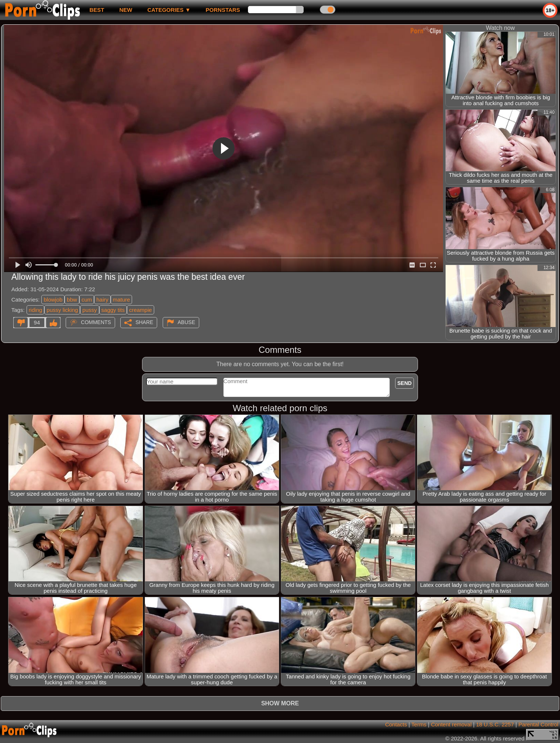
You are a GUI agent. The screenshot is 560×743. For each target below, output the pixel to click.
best (97, 10)
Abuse (186, 322)
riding (36, 310)
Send (405, 383)
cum (87, 300)
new (126, 10)
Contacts (396, 724)
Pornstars (223, 10)
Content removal (451, 724)
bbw (72, 300)
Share (144, 322)
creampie (141, 310)
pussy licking (62, 310)
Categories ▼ (169, 10)
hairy (102, 300)
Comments (96, 322)
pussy (89, 310)
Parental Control (538, 724)
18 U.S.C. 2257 (495, 724)
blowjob (53, 300)
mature (122, 300)
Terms (419, 724)
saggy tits (113, 310)
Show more (280, 703)
